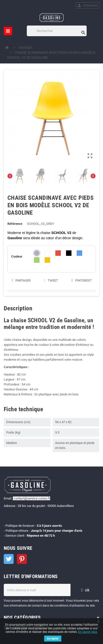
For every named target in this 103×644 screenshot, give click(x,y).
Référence (15, 224)
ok (85, 590)
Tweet (51, 280)
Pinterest (81, 280)
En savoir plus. (88, 632)
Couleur (17, 256)
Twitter (9, 559)
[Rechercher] (57, 31)
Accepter (53, 639)
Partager (21, 280)
